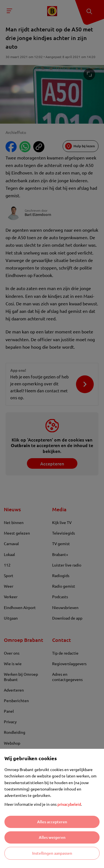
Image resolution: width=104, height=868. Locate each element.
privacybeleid (69, 804)
